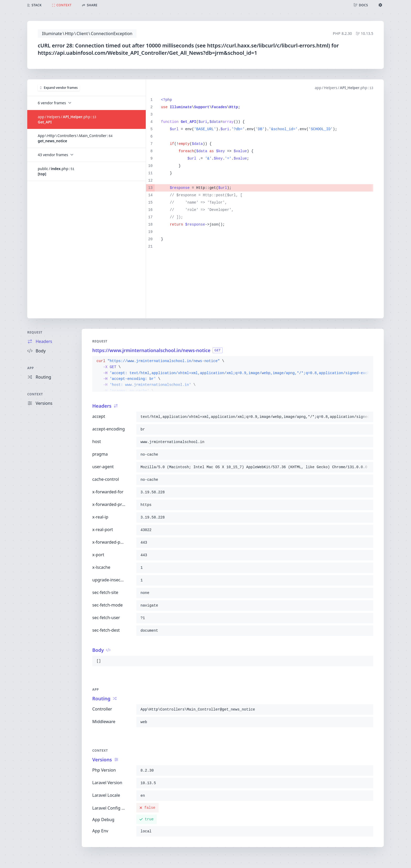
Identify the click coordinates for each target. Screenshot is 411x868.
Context (35, 394)
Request (35, 332)
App (31, 368)
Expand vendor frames (59, 88)
